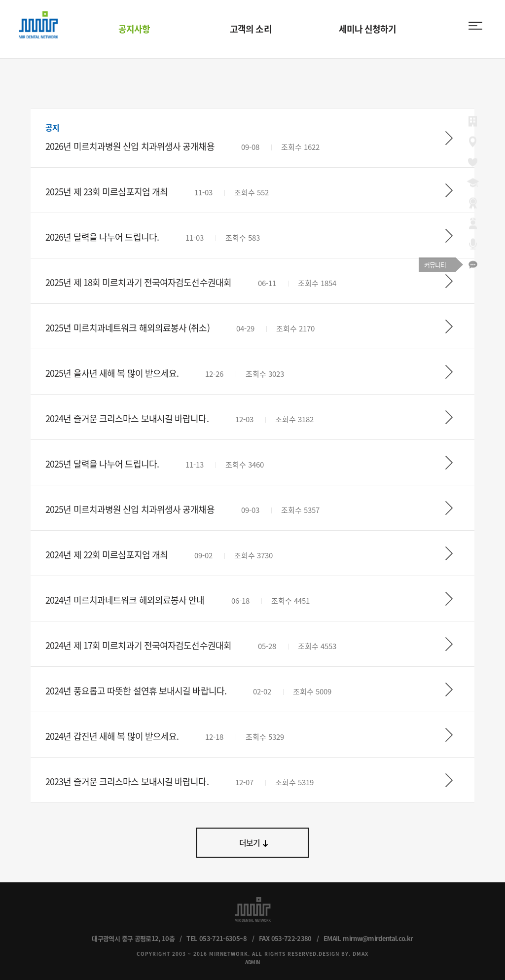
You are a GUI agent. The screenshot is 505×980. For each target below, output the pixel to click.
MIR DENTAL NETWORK (38, 25)
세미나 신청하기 (368, 29)
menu (475, 26)
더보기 (250, 842)
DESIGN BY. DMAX (343, 954)
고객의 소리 (251, 29)
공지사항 (134, 29)
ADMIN (252, 962)
